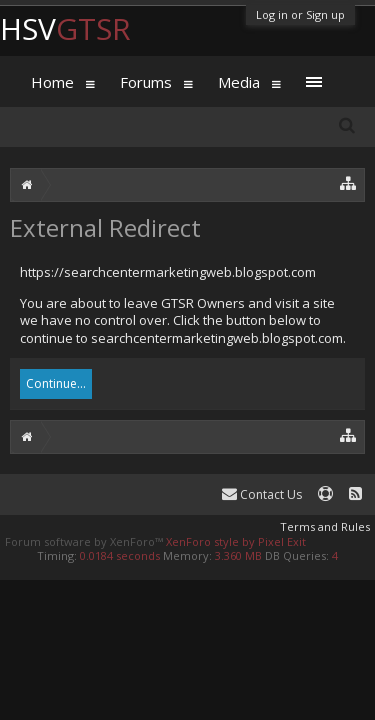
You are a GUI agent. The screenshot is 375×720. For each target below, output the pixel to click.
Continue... (56, 383)
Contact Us (262, 494)
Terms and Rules (325, 526)
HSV (65, 28)
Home (52, 82)
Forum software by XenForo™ (85, 541)
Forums (146, 82)
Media (239, 82)
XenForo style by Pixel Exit (236, 541)
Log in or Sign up (300, 14)
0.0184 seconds (120, 555)
